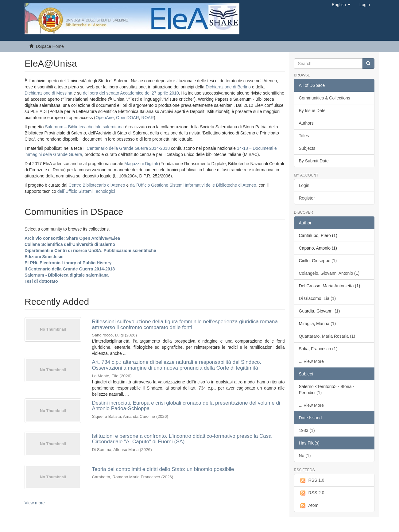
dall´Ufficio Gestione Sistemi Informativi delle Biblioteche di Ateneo (193, 185)
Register (307, 198)
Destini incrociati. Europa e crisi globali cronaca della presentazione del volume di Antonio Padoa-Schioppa (186, 406)
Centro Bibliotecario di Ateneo (97, 185)
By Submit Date (314, 161)
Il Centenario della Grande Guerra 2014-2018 (126, 148)
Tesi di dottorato (41, 281)
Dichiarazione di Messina (48, 93)
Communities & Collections (325, 98)
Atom (309, 506)
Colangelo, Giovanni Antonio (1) (329, 273)
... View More (311, 361)
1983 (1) (307, 430)
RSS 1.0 (312, 480)
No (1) (305, 456)
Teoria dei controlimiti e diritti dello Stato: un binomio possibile (163, 469)
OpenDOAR (128, 118)
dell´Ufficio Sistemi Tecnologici (86, 191)
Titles (304, 136)
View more (35, 503)
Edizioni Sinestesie (44, 257)
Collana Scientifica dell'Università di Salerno (70, 244)
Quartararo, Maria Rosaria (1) (327, 336)
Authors (306, 123)
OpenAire (105, 118)
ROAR (148, 118)
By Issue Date (312, 111)
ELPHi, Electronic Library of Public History (68, 263)
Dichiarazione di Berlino (229, 87)
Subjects (307, 148)
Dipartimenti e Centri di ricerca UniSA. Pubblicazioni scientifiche (90, 250)
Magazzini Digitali (141, 164)
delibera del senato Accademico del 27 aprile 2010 (131, 93)
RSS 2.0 (312, 493)
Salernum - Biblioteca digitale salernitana (67, 275)
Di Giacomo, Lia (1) (318, 298)
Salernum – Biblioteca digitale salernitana (85, 127)
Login (304, 185)
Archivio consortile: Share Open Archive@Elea (72, 238)
